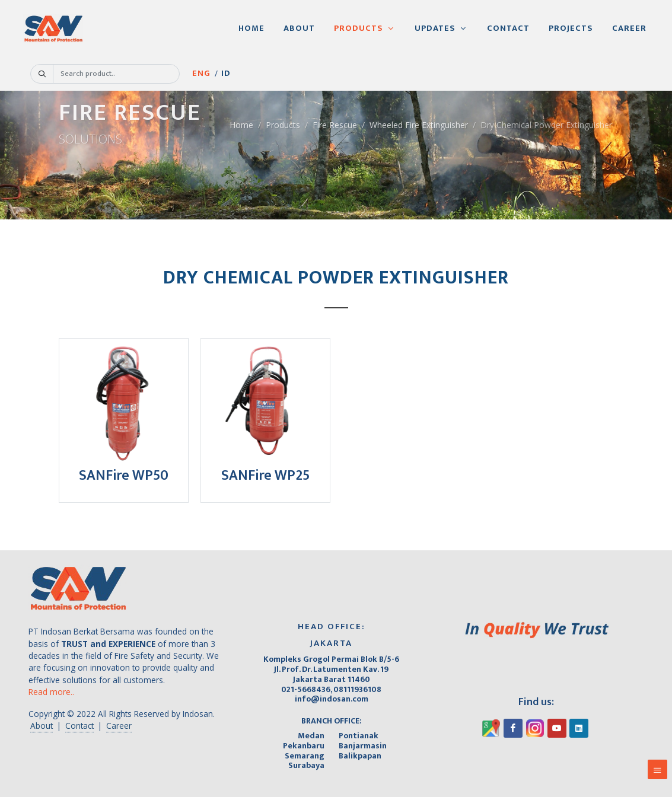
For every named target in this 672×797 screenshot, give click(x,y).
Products (283, 125)
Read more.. (51, 692)
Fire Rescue (335, 125)
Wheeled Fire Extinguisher (419, 125)
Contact (79, 726)
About (42, 726)
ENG (207, 87)
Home (241, 125)
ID (241, 87)
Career (119, 726)
